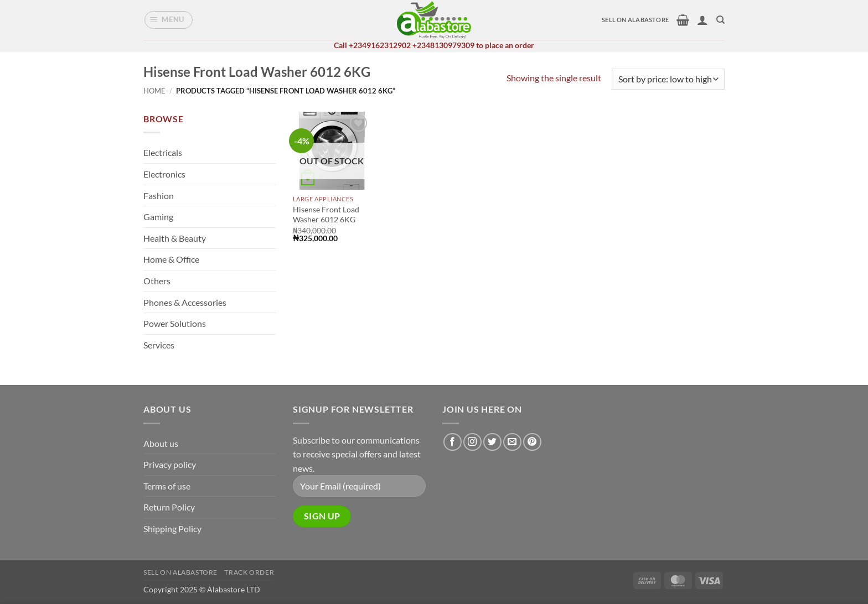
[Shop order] (668, 79)
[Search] (720, 20)
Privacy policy (170, 464)
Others (157, 281)
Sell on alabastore (180, 572)
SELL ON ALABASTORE (635, 20)
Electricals (163, 152)
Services (159, 345)
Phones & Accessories (185, 302)
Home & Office (171, 259)
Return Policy (169, 507)
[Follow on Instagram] (472, 442)
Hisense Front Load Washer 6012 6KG (326, 215)
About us (161, 443)
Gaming (158, 217)
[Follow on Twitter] (492, 442)
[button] (169, 20)
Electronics (164, 174)
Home (154, 91)
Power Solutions (175, 323)
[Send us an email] (512, 442)
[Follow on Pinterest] (532, 442)
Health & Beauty (175, 238)
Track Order (249, 572)
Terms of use (167, 486)
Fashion (159, 196)
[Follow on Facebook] (453, 442)
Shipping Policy (172, 528)
